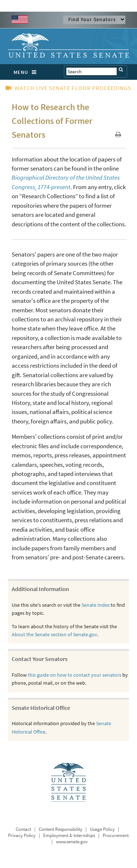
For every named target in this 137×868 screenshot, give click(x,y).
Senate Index (96, 605)
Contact (23, 829)
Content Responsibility (60, 829)
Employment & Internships (69, 835)
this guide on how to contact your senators (75, 675)
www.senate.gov (72, 842)
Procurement (116, 835)
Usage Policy (102, 829)
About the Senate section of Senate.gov (54, 634)
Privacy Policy (22, 835)
